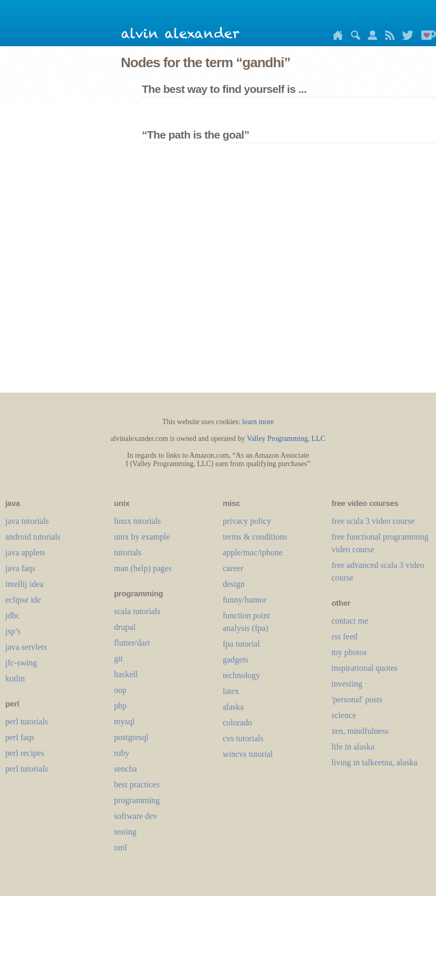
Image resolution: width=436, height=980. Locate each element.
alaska (233, 707)
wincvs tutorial (248, 754)
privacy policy (247, 521)
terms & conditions (255, 537)
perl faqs (20, 737)
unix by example (142, 537)
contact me (350, 621)
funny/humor (245, 600)
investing (347, 684)
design (234, 584)
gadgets (236, 660)
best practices (137, 784)
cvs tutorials (243, 738)
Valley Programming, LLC (286, 439)
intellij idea (24, 584)
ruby (122, 753)
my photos (349, 652)
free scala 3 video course (373, 521)
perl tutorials (27, 721)
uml (121, 847)
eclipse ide (23, 600)
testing (125, 832)
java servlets (26, 647)
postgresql (131, 737)
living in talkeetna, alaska (375, 762)
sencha (126, 769)
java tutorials (27, 521)
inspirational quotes (365, 668)
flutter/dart (132, 643)
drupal (125, 627)
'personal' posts (357, 699)
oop (120, 690)
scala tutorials (137, 611)
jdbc (13, 615)
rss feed (344, 636)
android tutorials (33, 537)
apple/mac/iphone (253, 552)
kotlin (15, 678)
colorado (237, 723)
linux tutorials (137, 521)
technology (241, 675)
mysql (124, 721)
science (344, 715)
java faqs (20, 568)
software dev (136, 816)
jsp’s (13, 631)
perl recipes (25, 753)
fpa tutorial (241, 644)
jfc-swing (21, 663)
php (120, 706)
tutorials (128, 552)
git (118, 658)
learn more (258, 422)
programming (137, 800)
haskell (126, 674)
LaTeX (231, 691)
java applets (25, 552)
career (233, 568)
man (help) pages (143, 568)
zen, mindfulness (360, 731)
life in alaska (353, 747)
